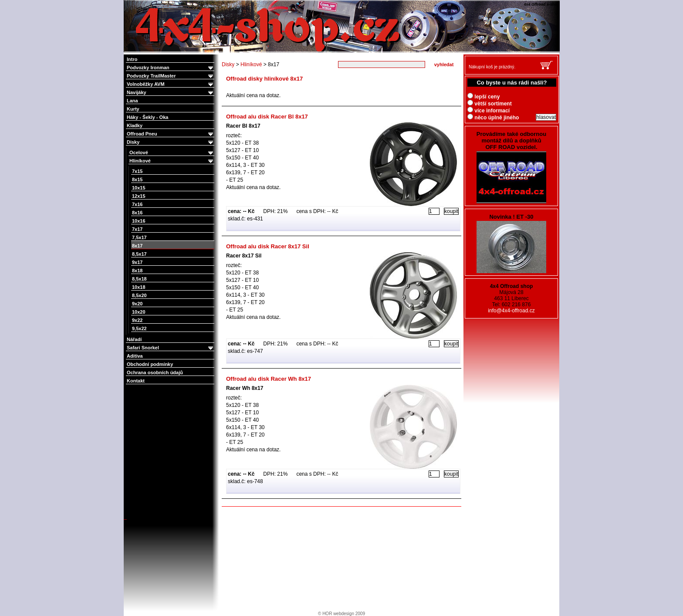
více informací (489, 111)
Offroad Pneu (171, 134)
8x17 (137, 246)
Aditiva (135, 356)
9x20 (137, 304)
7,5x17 (139, 237)
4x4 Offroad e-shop (130, 1)
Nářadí (134, 339)
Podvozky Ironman (171, 68)
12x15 (139, 196)
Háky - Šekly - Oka (147, 117)
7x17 (137, 229)
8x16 (137, 213)
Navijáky (171, 93)
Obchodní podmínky (150, 364)
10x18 (139, 287)
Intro (132, 59)
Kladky (135, 125)
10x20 (139, 312)
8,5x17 (139, 254)
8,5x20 (139, 295)
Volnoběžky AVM (171, 84)
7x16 (137, 204)
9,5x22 (139, 328)
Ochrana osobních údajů (155, 372)
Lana (132, 101)
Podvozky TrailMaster (171, 76)
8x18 (137, 271)
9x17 (137, 262)
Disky (171, 142)
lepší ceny (484, 97)
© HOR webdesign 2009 (341, 614)
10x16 (139, 221)
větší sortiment (490, 104)
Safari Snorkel (171, 348)
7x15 (137, 171)
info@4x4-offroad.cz (511, 311)
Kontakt (136, 381)
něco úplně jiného (493, 118)
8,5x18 (139, 279)
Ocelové (172, 153)
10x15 (139, 188)
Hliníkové (172, 161)
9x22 (137, 320)
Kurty (133, 109)
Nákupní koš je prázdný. (492, 67)
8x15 (137, 179)
